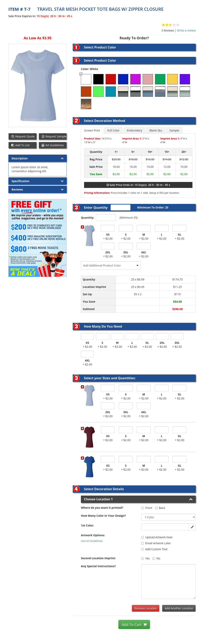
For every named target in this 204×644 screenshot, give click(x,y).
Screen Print (92, 130)
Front (147, 508)
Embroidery (134, 130)
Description (20, 158)
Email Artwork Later (156, 543)
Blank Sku (156, 130)
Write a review (186, 30)
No (156, 558)
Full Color (113, 130)
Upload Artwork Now (157, 537)
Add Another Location (179, 608)
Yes (145, 558)
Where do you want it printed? (102, 508)
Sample (174, 130)
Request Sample (54, 136)
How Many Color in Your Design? (103, 516)
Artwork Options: (93, 535)
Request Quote (23, 136)
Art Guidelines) (94, 541)
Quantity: (87, 218)
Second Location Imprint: (98, 558)
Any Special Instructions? (98, 566)
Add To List (20, 145)
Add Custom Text (154, 549)
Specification (21, 181)
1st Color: (87, 525)
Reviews (17, 189)
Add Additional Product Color (102, 265)
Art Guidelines (53, 145)
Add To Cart (134, 624)
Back (160, 508)
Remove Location (146, 608)
